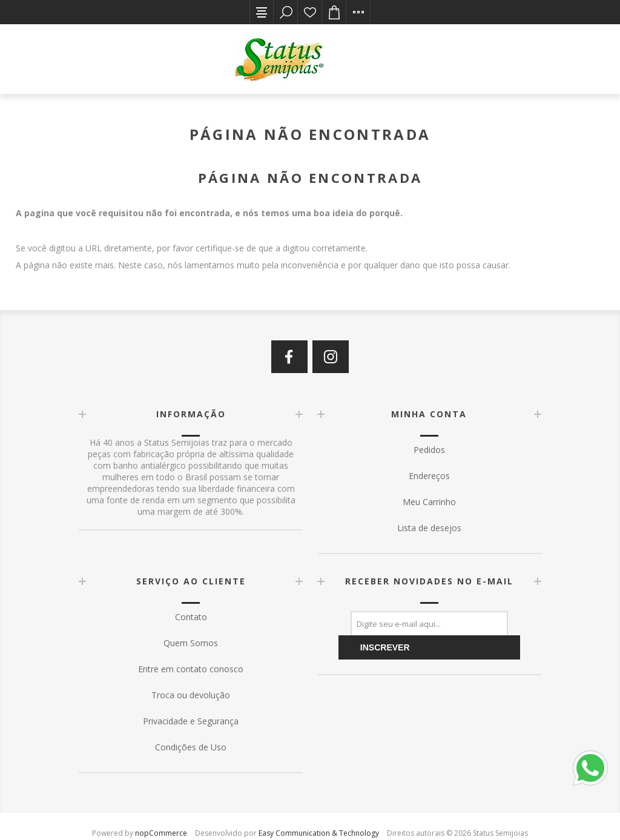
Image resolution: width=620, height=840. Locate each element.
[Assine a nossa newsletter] (429, 623)
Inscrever (385, 647)
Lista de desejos (310, 12)
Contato (191, 617)
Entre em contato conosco (191, 669)
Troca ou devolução (191, 695)
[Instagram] (331, 357)
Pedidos (429, 450)
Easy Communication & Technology (319, 833)
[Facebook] (289, 357)
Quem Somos (191, 643)
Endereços (429, 476)
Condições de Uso (191, 747)
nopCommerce (161, 833)
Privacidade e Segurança (191, 721)
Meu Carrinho (429, 502)
